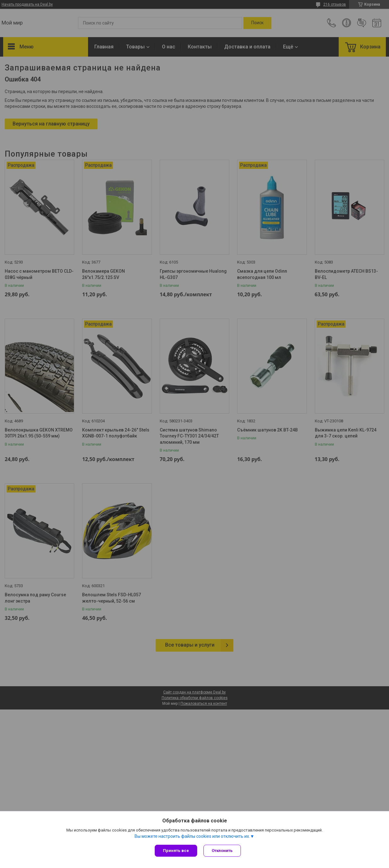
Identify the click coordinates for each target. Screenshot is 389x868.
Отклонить (222, 851)
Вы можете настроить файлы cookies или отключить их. (192, 836)
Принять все (176, 851)
